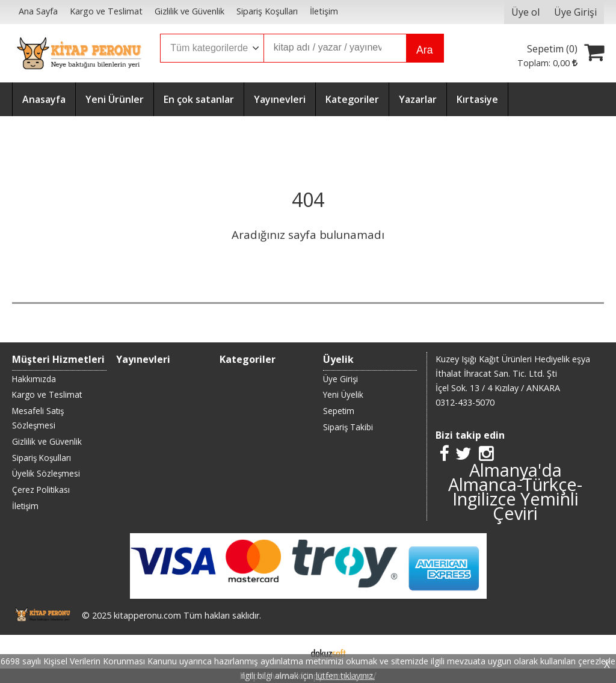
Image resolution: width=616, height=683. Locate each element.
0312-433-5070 (465, 402)
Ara (424, 50)
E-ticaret (289, 652)
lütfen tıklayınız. (345, 675)
